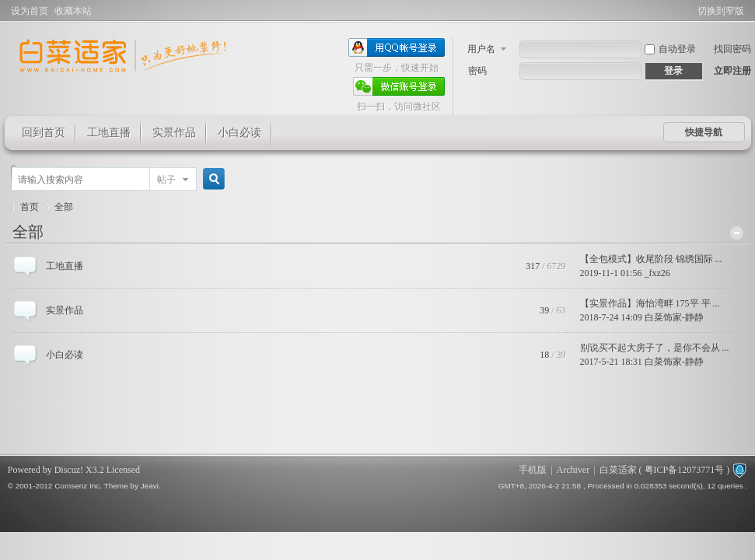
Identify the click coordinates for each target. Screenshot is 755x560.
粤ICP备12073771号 (685, 470)
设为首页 (30, 11)
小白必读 (239, 133)
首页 (30, 207)
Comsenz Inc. (78, 486)
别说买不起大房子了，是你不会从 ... (655, 348)
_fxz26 (657, 273)
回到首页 (44, 133)
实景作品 (174, 133)
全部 (28, 232)
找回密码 (732, 49)
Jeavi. (151, 486)
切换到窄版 (721, 11)
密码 (477, 71)
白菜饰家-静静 (674, 317)
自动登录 (670, 49)
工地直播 (109, 133)
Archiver (573, 470)
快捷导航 (704, 132)
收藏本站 (73, 11)
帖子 (166, 180)
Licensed (123, 470)
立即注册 (732, 71)
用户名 (481, 49)
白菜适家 (618, 470)
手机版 (533, 470)
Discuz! (69, 470)
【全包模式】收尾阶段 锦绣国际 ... (651, 259)
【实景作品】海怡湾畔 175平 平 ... (650, 303)
